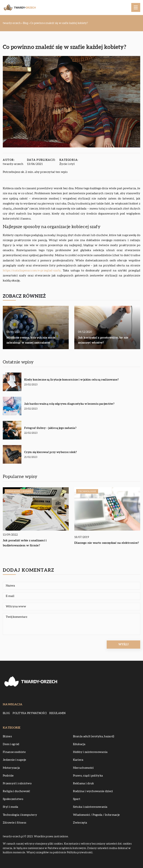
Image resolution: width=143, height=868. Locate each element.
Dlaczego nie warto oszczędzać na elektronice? (107, 543)
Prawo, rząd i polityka (88, 776)
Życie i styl (67, 164)
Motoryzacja (11, 768)
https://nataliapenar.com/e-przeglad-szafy (32, 270)
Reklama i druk (84, 783)
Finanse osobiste (14, 752)
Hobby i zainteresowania (90, 752)
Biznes (7, 736)
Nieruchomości (83, 768)
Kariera (78, 760)
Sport (77, 799)
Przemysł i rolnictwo (17, 783)
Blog (6, 713)
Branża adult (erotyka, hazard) (94, 736)
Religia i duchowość (16, 791)
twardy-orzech (13, 164)
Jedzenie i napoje (14, 760)
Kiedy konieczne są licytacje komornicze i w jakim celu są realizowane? (71, 380)
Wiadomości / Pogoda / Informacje (96, 815)
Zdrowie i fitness (15, 823)
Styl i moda (10, 807)
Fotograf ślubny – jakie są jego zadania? (50, 428)
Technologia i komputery (20, 815)
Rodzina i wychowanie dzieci (93, 791)
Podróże (8, 776)
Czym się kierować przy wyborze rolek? (50, 452)
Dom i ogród (11, 744)
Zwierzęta (80, 823)
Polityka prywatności (30, 713)
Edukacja (79, 744)
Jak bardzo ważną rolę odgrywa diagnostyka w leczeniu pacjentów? (69, 404)
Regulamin (57, 713)
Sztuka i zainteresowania (90, 807)
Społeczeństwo (13, 799)
